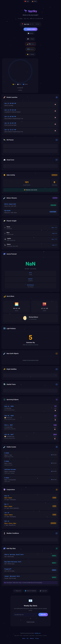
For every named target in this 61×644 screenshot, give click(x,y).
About (24, 638)
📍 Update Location (30, 29)
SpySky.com (38, 633)
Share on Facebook (30, 591)
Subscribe (43, 615)
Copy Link (43, 591)
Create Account (30, 622)
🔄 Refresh (30, 33)
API (28, 638)
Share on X (18, 591)
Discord (32, 638)
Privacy (37, 638)
